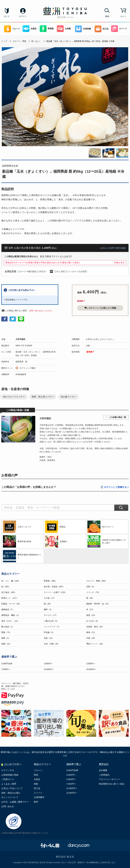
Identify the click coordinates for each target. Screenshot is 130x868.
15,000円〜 (91, 669)
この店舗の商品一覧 (117, 417)
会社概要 (103, 770)
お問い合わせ (8, 806)
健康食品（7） (8, 610)
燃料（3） (48, 610)
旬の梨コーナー (68, 397)
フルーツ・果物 (19, 41)
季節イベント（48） (95, 644)
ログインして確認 (27, 368)
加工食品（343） (9, 592)
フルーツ (12, 29)
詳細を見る (119, 263)
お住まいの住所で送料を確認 (113, 248)
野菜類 (47, 29)
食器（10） (91, 615)
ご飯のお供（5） (51, 621)
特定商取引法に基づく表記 (112, 784)
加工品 (102, 29)
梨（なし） (36, 41)
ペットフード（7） (52, 627)
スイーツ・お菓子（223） (55, 592)
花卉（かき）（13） (10, 621)
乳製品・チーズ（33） (11, 604)
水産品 (29, 29)
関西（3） (6, 638)
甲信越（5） (49, 632)
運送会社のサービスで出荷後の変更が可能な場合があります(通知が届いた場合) (43, 263)
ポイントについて (10, 797)
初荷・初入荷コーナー (43, 397)
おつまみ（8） (93, 621)
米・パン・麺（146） (11, 581)
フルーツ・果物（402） (97, 581)
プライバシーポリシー (109, 779)
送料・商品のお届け (11, 793)
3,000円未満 (7, 664)
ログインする (8, 770)
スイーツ (119, 29)
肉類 (36, 784)
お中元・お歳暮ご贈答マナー (15, 802)
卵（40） (90, 598)
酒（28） (48, 604)
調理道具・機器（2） (11, 615)
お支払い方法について (12, 788)
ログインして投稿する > (116, 487)
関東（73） (6, 632)
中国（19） (91, 638)
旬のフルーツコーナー (14, 397)
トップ (4, 41)
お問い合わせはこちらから (41, 311)
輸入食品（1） (8, 627)
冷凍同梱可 (39, 797)
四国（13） (6, 644)
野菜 (36, 775)
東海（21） (91, 632)
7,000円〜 (6, 669)
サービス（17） (51, 615)
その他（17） (50, 598)
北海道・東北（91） (95, 627)
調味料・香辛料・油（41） (98, 604)
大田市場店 (20, 339)
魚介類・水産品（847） (54, 587)
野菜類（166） (50, 581)
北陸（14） (49, 638)
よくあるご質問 (9, 784)
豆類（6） (91, 587)
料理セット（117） (10, 598)
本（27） (90, 610)
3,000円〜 (48, 664)
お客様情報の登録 (10, 775)
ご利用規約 (104, 775)
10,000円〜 (49, 669)
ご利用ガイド (8, 779)
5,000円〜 (91, 664)
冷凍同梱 (83, 29)
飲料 (36, 802)
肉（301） (6, 587)
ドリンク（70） (93, 592)
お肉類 (64, 29)
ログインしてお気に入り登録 (100, 308)
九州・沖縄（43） (52, 644)
